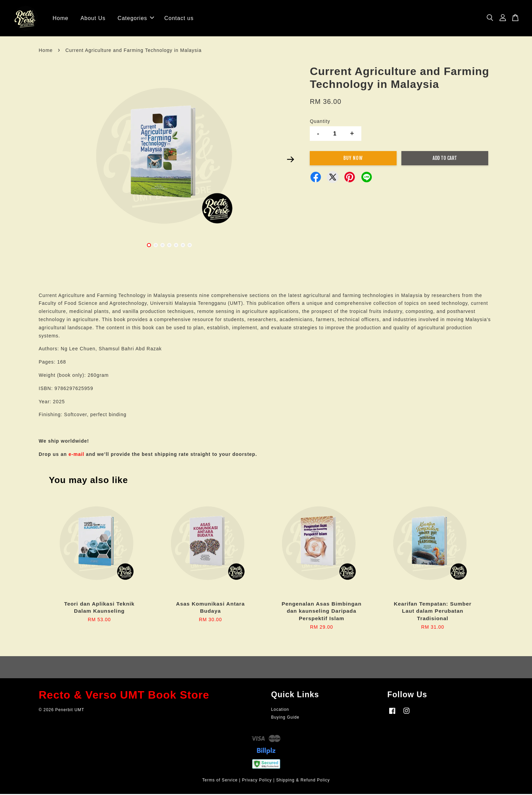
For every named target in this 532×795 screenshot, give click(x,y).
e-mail (76, 455)
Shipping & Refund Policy (303, 781)
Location (280, 710)
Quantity (320, 122)
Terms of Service (220, 781)
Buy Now (353, 159)
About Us (93, 19)
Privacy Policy (257, 781)
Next (290, 161)
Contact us (179, 19)
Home (61, 19)
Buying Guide (285, 718)
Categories (136, 19)
